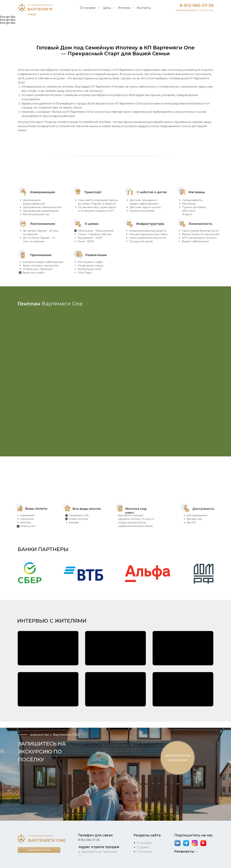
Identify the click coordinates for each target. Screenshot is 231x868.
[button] (30, 574)
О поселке (88, 8)
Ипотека (124, 8)
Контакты (144, 8)
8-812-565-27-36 (197, 5)
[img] (22, 8)
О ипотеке (144, 852)
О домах (143, 847)
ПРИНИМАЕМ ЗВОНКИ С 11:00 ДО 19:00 (195, 10)
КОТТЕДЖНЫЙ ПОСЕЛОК (40, 5)
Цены (107, 8)
